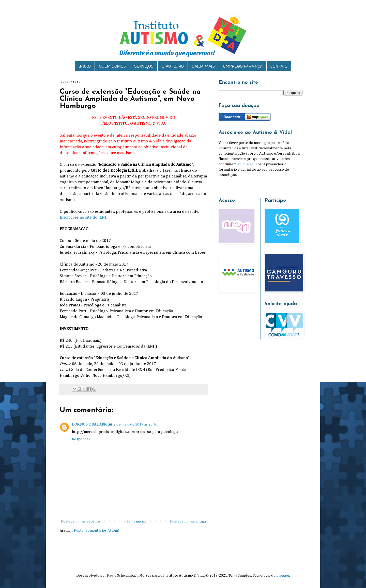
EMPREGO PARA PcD (243, 66)
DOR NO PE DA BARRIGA (92, 424)
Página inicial (135, 521)
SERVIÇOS (144, 66)
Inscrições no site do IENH (84, 217)
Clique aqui (247, 164)
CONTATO (279, 66)
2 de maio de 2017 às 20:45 (136, 424)
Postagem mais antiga (188, 521)
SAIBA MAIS (203, 66)
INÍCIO (85, 66)
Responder (81, 439)
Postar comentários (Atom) (97, 530)
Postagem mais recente (80, 521)
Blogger (283, 575)
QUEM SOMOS (112, 66)
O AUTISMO (173, 66)
